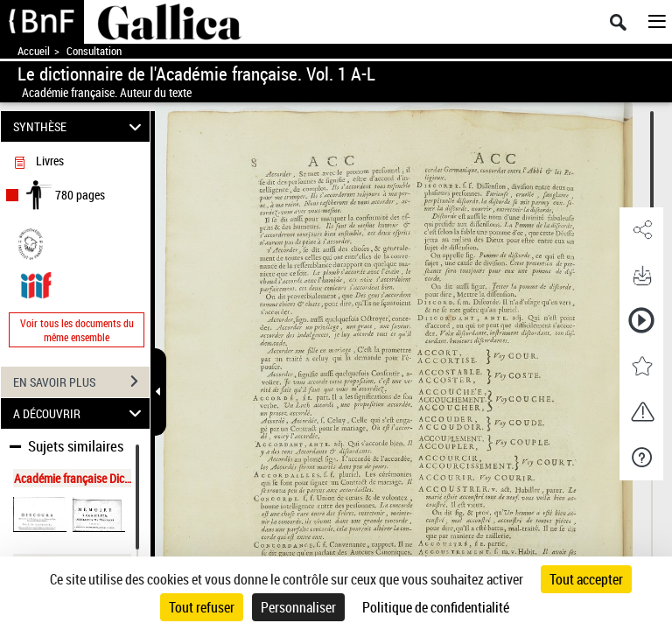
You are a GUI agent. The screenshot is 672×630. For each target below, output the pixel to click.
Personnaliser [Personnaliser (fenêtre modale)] (298, 607)
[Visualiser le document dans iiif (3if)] (36, 283)
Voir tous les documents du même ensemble (77, 330)
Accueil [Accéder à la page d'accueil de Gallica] (34, 51)
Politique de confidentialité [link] (436, 607)
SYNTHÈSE (80, 126)
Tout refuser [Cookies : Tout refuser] (202, 607)
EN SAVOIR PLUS (81, 381)
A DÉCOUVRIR (80, 413)
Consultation (94, 51)
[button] (641, 230)
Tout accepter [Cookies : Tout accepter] (586, 579)
